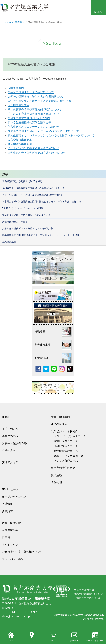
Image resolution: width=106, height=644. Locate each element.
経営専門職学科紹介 (63, 468)
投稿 (5, 174)
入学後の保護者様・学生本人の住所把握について (38, 97)
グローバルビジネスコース (71, 436)
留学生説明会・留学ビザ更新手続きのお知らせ (36, 153)
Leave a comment (56, 79)
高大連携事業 (10, 530)
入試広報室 (35, 79)
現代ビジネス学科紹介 (64, 431)
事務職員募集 (9, 242)
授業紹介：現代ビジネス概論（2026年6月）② (26, 215)
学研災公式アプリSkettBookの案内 (29, 118)
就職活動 (56, 475)
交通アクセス (10, 462)
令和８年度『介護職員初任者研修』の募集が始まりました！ (33, 188)
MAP (32, 637)
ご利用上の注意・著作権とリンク (22, 552)
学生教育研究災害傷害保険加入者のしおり (33, 114)
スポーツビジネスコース (68, 456)
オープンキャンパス (95, 637)
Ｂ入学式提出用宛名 (20, 144)
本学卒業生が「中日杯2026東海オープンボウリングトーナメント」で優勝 (41, 235)
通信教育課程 (59, 424)
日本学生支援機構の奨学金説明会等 (29, 122)
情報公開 (56, 482)
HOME (11, 637)
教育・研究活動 (11, 523)
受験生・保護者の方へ (15, 443)
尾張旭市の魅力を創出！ (15, 222)
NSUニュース (10, 489)
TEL (53, 637)
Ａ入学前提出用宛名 (20, 140)
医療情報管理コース (66, 451)
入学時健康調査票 (19, 105)
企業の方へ (9, 450)
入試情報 (7, 504)
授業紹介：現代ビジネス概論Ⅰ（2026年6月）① (27, 229)
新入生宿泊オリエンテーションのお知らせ (33, 127)
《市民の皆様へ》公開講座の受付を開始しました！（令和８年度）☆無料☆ (42, 202)
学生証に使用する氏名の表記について (31, 92)
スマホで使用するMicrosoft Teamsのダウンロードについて (43, 131)
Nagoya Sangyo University (89, 615)
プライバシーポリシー (15, 559)
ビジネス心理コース (66, 461)
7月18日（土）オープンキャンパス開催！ (24, 208)
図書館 (6, 537)
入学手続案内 (16, 88)
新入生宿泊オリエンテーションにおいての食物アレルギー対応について (51, 135)
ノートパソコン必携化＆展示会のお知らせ (33, 148)
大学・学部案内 (60, 417)
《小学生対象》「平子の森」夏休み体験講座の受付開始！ (32, 195)
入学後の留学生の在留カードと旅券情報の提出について (42, 101)
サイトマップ (10, 544)
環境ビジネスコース (67, 441)
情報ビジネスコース (67, 446)
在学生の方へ (10, 429)
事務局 (20, 22)
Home (9, 22)
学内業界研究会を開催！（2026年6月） (23, 181)
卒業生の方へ (10, 436)
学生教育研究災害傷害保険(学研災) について (35, 110)
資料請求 (74, 637)
